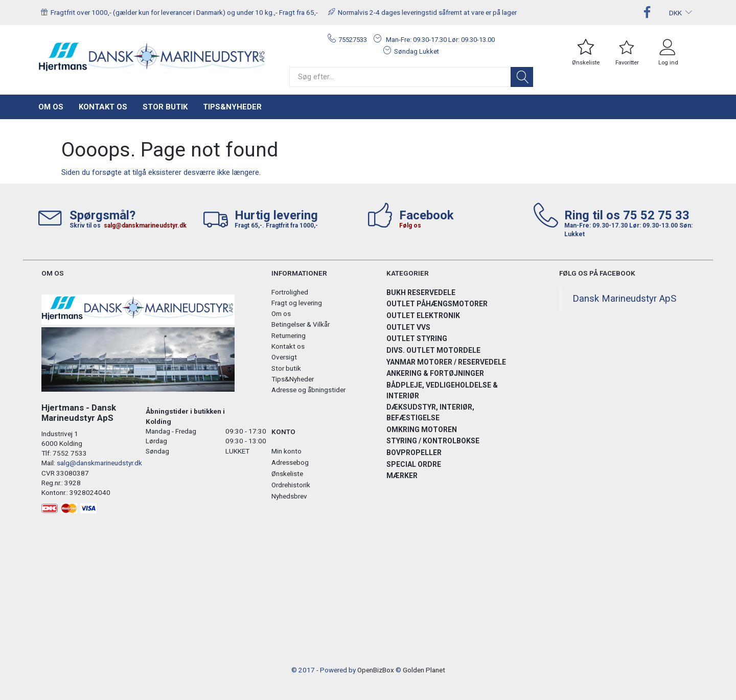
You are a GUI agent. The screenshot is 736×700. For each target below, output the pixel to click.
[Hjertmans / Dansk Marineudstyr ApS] (152, 57)
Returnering (289, 335)
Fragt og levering (297, 303)
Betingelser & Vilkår (301, 324)
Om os (51, 107)
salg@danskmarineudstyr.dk (145, 225)
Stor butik (165, 107)
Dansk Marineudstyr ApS (624, 299)
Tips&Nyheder (232, 107)
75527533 (353, 40)
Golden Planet (424, 670)
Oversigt (284, 357)
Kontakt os (103, 107)
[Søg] (522, 77)
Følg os (410, 225)
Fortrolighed (290, 292)
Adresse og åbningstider (308, 390)
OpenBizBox (376, 670)
